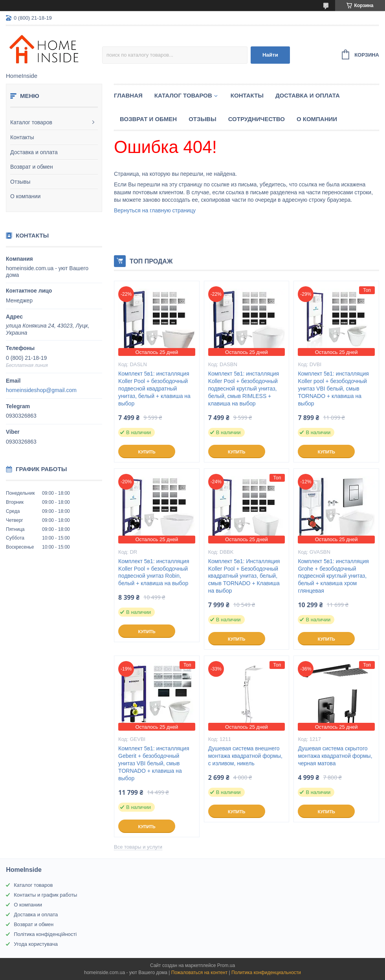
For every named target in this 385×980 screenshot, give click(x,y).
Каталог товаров (31, 122)
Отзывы (20, 182)
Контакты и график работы (45, 895)
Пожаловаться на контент (199, 973)
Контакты (22, 137)
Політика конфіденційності (45, 934)
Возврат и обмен (32, 167)
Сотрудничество (257, 119)
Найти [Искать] (270, 55)
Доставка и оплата (34, 152)
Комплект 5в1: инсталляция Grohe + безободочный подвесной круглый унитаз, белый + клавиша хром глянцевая (333, 576)
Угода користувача (36, 944)
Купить (147, 452)
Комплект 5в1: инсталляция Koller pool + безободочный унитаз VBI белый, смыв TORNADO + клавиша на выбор (333, 389)
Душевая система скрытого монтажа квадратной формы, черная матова (335, 756)
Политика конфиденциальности (266, 973)
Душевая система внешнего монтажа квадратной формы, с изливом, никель (245, 756)
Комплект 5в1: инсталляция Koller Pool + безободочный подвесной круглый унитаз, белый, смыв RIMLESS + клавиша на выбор (244, 389)
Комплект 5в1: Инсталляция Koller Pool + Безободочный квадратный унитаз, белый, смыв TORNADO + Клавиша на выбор (244, 576)
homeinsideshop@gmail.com (41, 390)
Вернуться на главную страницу (155, 210)
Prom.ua (226, 965)
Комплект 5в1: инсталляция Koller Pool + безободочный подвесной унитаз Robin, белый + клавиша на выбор (154, 572)
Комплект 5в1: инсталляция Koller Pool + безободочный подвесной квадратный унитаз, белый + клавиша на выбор (154, 389)
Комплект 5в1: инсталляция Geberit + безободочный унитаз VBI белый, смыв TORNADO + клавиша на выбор (154, 763)
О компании (25, 196)
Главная (128, 95)
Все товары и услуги (138, 847)
